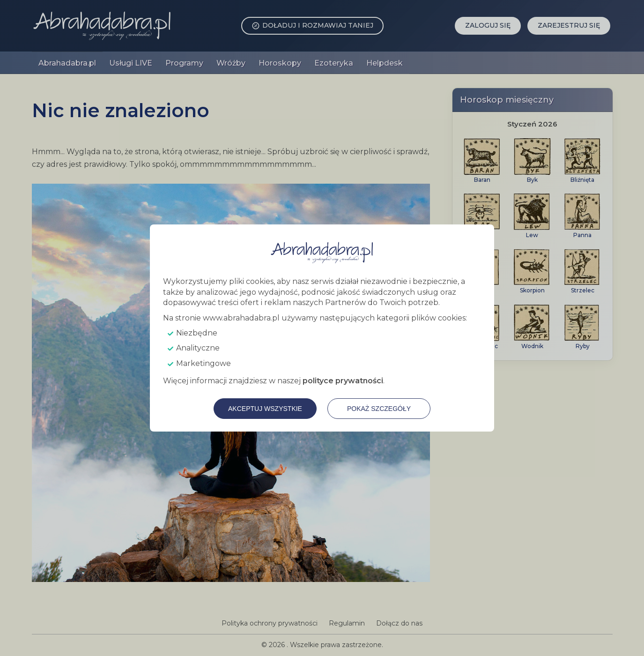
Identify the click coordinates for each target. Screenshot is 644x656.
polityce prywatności (343, 381)
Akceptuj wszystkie (265, 409)
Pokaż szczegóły (379, 409)
